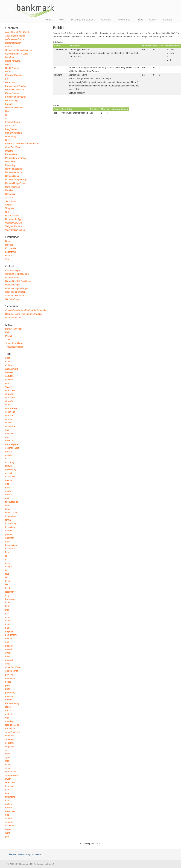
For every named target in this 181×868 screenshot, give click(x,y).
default (8, 452)
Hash (8, 111)
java (7, 574)
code (8, 405)
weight (8, 829)
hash (8, 541)
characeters (11, 390)
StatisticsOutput (13, 299)
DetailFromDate (13, 61)
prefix (8, 689)
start (7, 761)
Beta (8, 241)
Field (8, 332)
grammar (10, 538)
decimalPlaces (12, 448)
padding (9, 675)
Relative (9, 190)
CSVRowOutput (13, 270)
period (8, 682)
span (8, 757)
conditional (10, 412)
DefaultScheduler (13, 318)
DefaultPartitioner (14, 329)
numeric (9, 649)
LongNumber (11, 129)
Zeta (7, 259)
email (8, 487)
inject (8, 563)
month (8, 624)
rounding (9, 721)
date (7, 430)
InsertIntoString (12, 122)
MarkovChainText (14, 133)
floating (9, 509)
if (6, 559)
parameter (10, 678)
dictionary (10, 462)
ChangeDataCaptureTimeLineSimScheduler (26, 310)
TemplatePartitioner (14, 343)
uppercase (10, 811)
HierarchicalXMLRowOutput (18, 281)
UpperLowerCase (14, 223)
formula (9, 531)
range (8, 707)
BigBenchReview (13, 43)
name (8, 628)
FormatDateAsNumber (16, 86)
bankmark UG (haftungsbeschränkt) (32, 11)
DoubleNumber (12, 68)
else (7, 484)
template (9, 786)
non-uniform (11, 635)
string (8, 768)
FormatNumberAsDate (16, 97)
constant (9, 416)
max (7, 610)
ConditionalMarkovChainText (19, 50)
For (7, 79)
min (7, 617)
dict (7, 459)
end (7, 498)
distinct (9, 473)
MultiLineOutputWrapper (17, 288)
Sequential (10, 194)
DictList (9, 65)
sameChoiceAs (12, 732)
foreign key (11, 516)
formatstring (11, 523)
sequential (10, 747)
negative (9, 631)
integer (9, 567)
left (7, 577)
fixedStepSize (12, 502)
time (7, 793)
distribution (10, 477)
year (7, 836)
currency (9, 419)
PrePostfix (10, 162)
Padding (9, 151)
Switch (8, 205)
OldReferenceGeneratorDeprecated (22, 144)
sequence (10, 743)
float (7, 505)
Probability (10, 165)
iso (7, 570)
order (8, 657)
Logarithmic (11, 252)
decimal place (12, 444)
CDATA (9, 387)
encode (9, 495)
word (8, 833)
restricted (10, 714)
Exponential (11, 248)
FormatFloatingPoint (15, 90)
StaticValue (11, 201)
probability (10, 693)
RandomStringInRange (16, 180)
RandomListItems (14, 169)
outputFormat (12, 671)
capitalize (10, 380)
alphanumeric (12, 369)
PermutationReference (16, 158)
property (9, 696)
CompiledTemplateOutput (17, 274)
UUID (8, 212)
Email (8, 72)
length (8, 581)
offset (8, 653)
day (7, 437)
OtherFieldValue (13, 147)
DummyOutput (12, 278)
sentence (10, 736)
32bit (8, 358)
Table (8, 340)
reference (10, 711)
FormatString (11, 101)
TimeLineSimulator (14, 347)
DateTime (10, 57)
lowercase (10, 599)
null (7, 642)
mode (8, 621)
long (7, 595)
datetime (9, 434)
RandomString (12, 176)
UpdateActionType (14, 219)
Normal (9, 256)
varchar (9, 818)
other (8, 664)
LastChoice (11, 126)
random (9, 700)
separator (10, 739)
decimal (9, 441)
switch (8, 779)
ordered (9, 660)
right (7, 718)
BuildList (9, 47)
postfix (8, 685)
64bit (8, 362)
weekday (9, 826)
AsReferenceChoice (15, 39)
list (7, 585)
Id (6, 115)
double (8, 480)
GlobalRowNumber (14, 108)
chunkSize (10, 401)
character (10, 394)
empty (8, 491)
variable (9, 822)
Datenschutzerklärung (20, 854)
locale (8, 588)
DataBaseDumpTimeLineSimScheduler (24, 314)
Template (10, 208)
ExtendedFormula (14, 75)
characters (10, 398)
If (6, 119)
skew (8, 754)
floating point (11, 513)
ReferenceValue (13, 187)
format (8, 520)
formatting (10, 527)
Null (7, 140)
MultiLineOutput (13, 285)
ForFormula (11, 83)
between (9, 372)
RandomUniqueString (15, 183)
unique (8, 808)
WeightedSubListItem (15, 230)
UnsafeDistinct (12, 216)
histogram (10, 549)
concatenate (11, 408)
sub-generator (12, 775)
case (8, 383)
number (9, 646)
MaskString (11, 137)
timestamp (10, 797)
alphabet (9, 365)
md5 (7, 613)
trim (7, 800)
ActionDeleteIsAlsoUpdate (18, 32)
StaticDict (10, 198)
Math (8, 606)
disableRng (11, 469)
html (7, 552)
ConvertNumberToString (17, 54)
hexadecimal (11, 545)
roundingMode (12, 725)
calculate (9, 376)
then (7, 790)
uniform (9, 804)
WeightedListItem (14, 226)
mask (8, 603)
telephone (10, 782)
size (7, 750)
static (8, 765)
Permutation (11, 154)
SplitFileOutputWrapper (16, 292)
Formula (9, 104)
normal (9, 639)
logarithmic (10, 592)
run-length (10, 729)
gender (9, 534)
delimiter (9, 455)
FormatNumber (12, 93)
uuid (7, 815)
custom (9, 423)
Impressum (37, 854)
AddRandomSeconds (15, 36)
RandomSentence (14, 172)
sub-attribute (11, 772)
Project (9, 336)
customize (10, 426)
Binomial (9, 245)
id (6, 556)
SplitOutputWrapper (15, 296)
